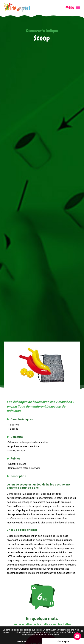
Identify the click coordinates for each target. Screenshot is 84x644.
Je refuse (21, 641)
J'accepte (63, 641)
